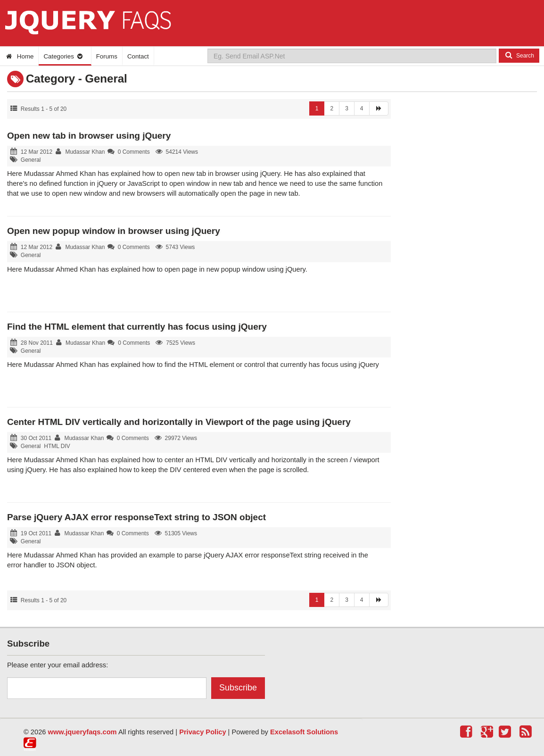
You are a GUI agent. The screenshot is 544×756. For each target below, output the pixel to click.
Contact (138, 56)
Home (19, 56)
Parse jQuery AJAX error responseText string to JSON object (136, 517)
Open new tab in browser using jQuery (89, 136)
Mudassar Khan (85, 152)
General (31, 160)
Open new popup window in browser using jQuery (114, 231)
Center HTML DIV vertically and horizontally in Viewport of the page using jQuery (179, 422)
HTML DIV (57, 446)
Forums (107, 56)
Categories (63, 56)
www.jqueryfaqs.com (82, 732)
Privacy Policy (202, 732)
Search (519, 55)
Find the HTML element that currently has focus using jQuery (137, 327)
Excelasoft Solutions (304, 732)
